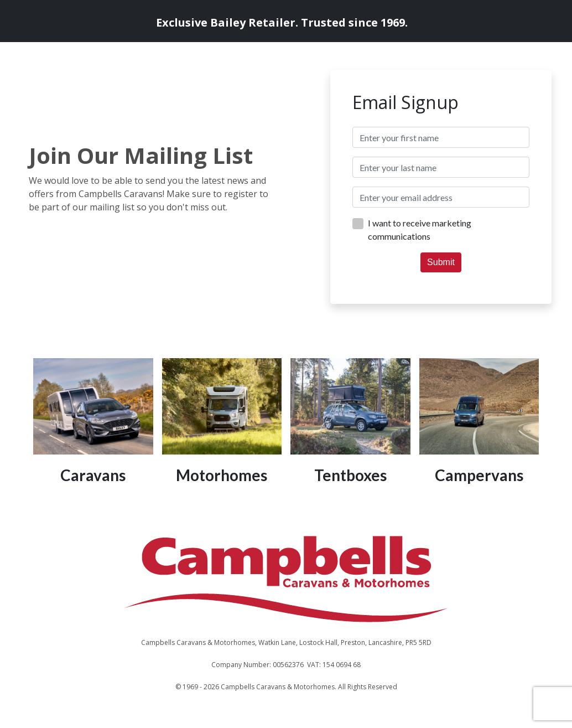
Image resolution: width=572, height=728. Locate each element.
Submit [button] (441, 262)
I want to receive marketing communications (420, 229)
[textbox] (441, 137)
